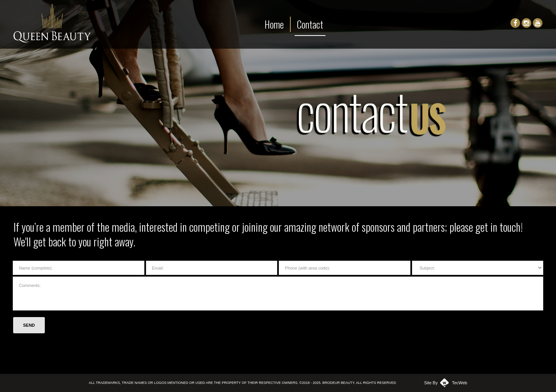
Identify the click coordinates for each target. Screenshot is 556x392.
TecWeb (459, 383)
